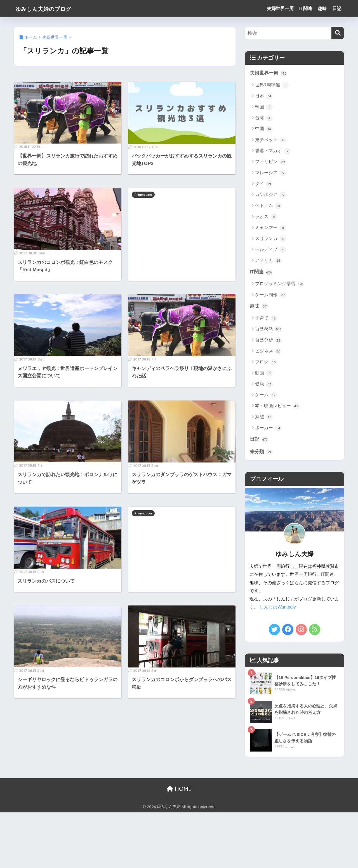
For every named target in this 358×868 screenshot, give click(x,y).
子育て (266, 319)
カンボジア (271, 195)
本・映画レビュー (277, 406)
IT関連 (306, 9)
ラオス (266, 217)
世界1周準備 (272, 85)
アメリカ (268, 261)
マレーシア (271, 173)
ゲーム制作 (271, 295)
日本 (264, 96)
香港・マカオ (273, 151)
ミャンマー (271, 228)
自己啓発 (268, 330)
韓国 (264, 107)
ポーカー (268, 428)
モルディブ (271, 250)
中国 (264, 129)
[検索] (338, 33)
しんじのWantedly (278, 608)
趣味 (322, 9)
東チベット (271, 140)
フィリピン (271, 162)
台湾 (264, 118)
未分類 (261, 452)
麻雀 (264, 417)
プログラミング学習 (280, 284)
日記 (337, 9)
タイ (264, 184)
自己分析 (268, 340)
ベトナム (268, 206)
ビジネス (268, 352)
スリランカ (271, 239)
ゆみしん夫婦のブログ (50, 9)
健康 (264, 385)
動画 (264, 373)
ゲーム (266, 395)
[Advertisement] (182, 228)
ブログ (266, 363)
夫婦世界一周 (280, 9)
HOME (179, 789)
